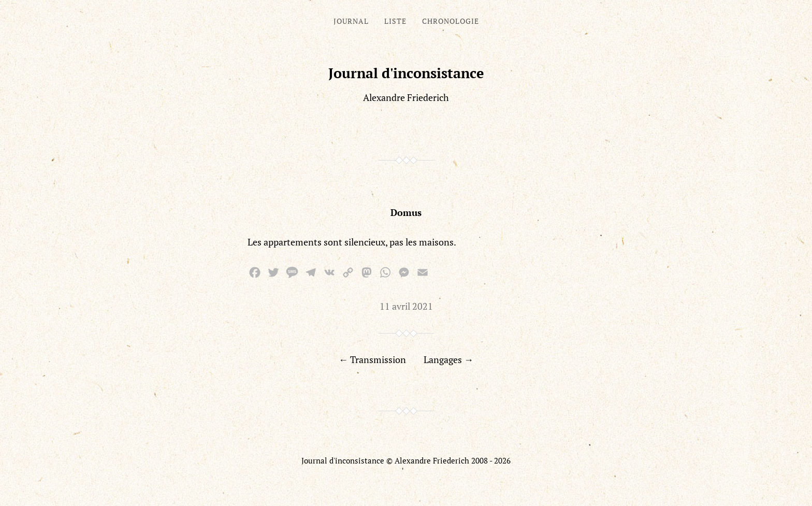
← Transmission (372, 359)
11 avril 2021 (406, 306)
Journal (351, 21)
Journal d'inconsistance (406, 73)
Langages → (448, 359)
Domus (406, 212)
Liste (395, 21)
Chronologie (451, 21)
